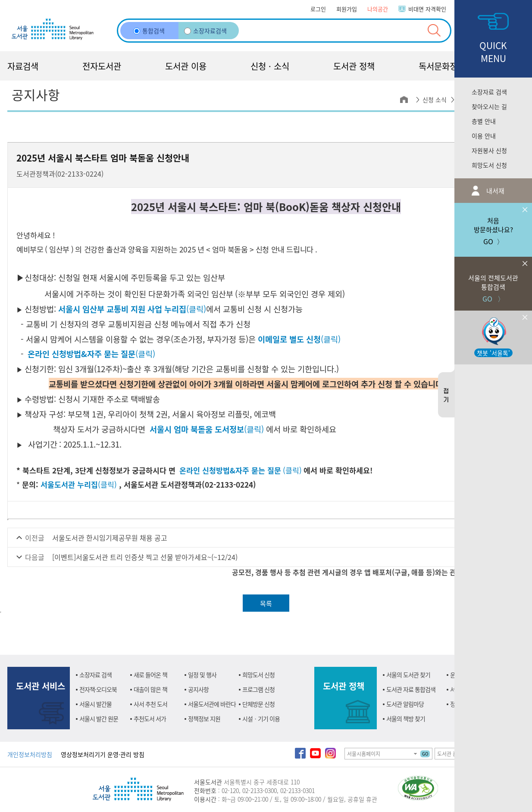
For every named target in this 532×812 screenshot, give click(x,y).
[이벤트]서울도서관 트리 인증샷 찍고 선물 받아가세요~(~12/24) (145, 557)
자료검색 (23, 66)
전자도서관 (102, 66)
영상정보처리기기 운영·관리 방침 (103, 754)
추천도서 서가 (150, 719)
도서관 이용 (186, 66)
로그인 (318, 9)
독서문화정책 (442, 66)
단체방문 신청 (258, 704)
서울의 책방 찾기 (406, 719)
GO (425, 754)
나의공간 (378, 9)
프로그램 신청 (258, 689)
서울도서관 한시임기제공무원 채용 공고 (110, 538)
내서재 (494, 191)
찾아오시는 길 (489, 106)
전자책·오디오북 (98, 689)
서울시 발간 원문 (99, 719)
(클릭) (132, 309)
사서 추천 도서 (150, 704)
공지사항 (198, 689)
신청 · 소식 (270, 66)
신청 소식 (435, 100)
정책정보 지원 (204, 719)
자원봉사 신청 (489, 150)
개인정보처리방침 (30, 754)
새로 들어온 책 (150, 675)
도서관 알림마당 (405, 704)
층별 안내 (484, 121)
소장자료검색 (205, 31)
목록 (266, 603)
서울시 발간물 (95, 704)
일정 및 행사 (202, 675)
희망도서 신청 (489, 165)
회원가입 (347, 9)
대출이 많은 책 (150, 689)
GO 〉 (493, 280)
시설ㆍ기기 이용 (261, 719)
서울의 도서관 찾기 (408, 675)
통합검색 (149, 31)
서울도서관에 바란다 (212, 704)
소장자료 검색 (489, 92)
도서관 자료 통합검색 (411, 689)
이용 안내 (484, 136)
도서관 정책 (354, 66)
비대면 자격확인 (427, 9)
